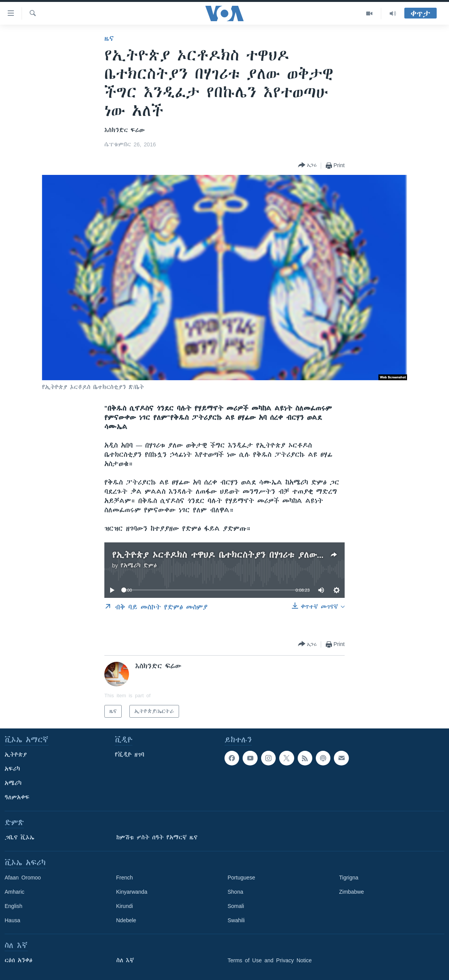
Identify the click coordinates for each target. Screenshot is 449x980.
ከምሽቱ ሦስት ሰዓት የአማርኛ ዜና (157, 837)
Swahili (236, 920)
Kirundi (125, 906)
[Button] (307, 165)
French (125, 878)
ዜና (109, 39)
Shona (235, 892)
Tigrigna (349, 878)
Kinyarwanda (132, 892)
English (13, 906)
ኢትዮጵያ (16, 755)
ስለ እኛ (125, 960)
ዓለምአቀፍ (17, 797)
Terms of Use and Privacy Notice (270, 960)
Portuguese (241, 878)
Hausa (12, 920)
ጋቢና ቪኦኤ (19, 837)
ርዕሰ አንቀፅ (18, 960)
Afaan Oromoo (23, 878)
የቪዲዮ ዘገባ (130, 755)
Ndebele (126, 920)
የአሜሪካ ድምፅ (139, 566)
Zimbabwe (352, 892)
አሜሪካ (13, 783)
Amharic (14, 892)
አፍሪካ (12, 769)
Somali (236, 906)
